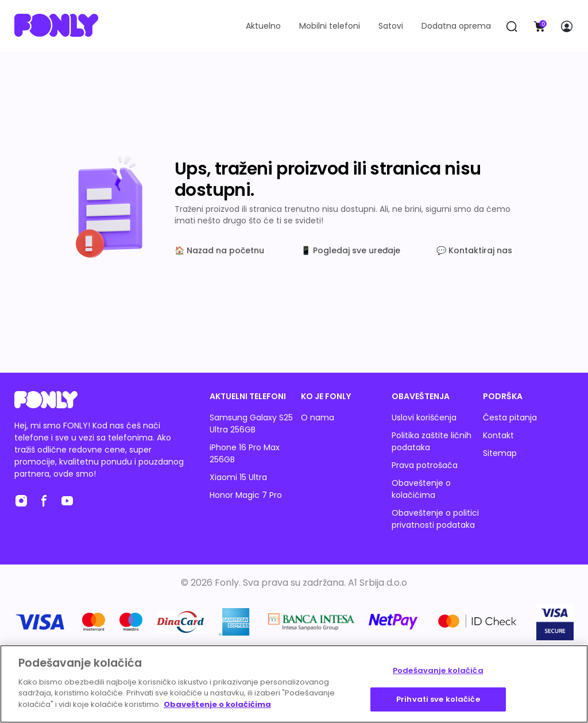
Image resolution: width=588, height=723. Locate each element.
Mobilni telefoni (330, 26)
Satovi (391, 26)
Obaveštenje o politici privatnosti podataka (435, 519)
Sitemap (500, 453)
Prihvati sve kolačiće (438, 699)
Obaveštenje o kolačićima (421, 489)
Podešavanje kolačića (438, 670)
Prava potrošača (425, 465)
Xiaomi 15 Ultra (238, 477)
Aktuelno (263, 26)
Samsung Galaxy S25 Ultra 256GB (251, 424)
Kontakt (498, 435)
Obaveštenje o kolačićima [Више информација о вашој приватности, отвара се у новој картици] (217, 704)
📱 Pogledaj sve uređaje (351, 250)
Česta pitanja (510, 417)
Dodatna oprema (456, 26)
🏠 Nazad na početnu (219, 250)
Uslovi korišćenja (424, 417)
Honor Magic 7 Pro (246, 495)
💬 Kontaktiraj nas (474, 250)
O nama (318, 417)
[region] (294, 684)
